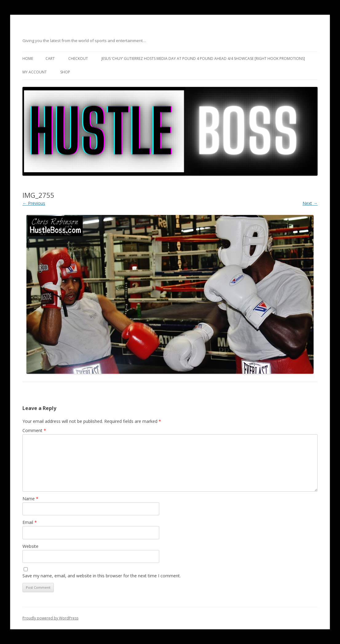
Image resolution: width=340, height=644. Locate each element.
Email (30, 522)
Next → (310, 203)
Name (30, 499)
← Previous (34, 203)
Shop (65, 72)
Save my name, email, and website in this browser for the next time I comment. (102, 576)
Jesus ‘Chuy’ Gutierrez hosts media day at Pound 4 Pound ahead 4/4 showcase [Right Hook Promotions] (203, 59)
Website (30, 546)
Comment (34, 430)
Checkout (78, 59)
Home (28, 59)
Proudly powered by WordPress (50, 618)
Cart (50, 59)
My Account (35, 72)
